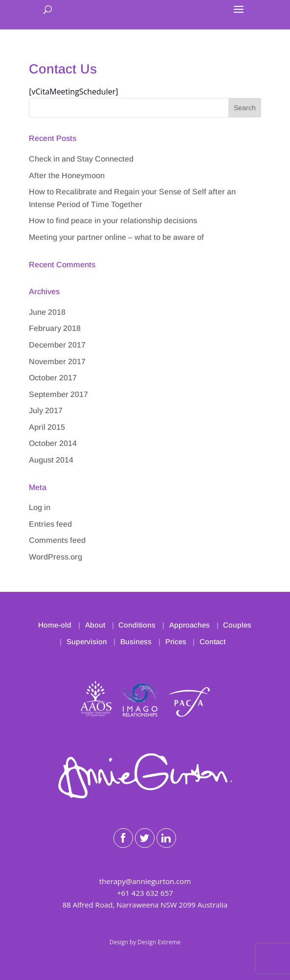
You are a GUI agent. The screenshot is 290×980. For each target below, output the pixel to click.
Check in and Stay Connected (81, 159)
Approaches (190, 625)
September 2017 (58, 394)
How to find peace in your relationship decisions (113, 221)
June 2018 (47, 312)
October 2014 (53, 443)
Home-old (55, 625)
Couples (237, 625)
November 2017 (57, 362)
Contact (212, 642)
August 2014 (51, 460)
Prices (176, 642)
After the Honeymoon (67, 175)
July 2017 (46, 410)
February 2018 (55, 328)
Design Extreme (159, 942)
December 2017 (57, 345)
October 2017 (53, 378)
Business (136, 642)
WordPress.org (56, 557)
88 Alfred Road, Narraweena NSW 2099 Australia (145, 905)
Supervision (87, 642)
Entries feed (50, 524)
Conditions (137, 625)
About (95, 625)
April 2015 (47, 427)
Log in (40, 507)
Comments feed (57, 540)
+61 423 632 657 (145, 893)
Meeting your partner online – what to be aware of (116, 237)
